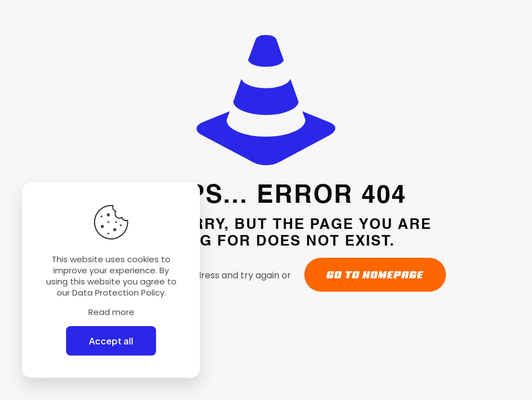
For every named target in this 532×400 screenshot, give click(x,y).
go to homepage (375, 275)
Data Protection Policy (118, 292)
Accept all (111, 341)
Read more (111, 312)
